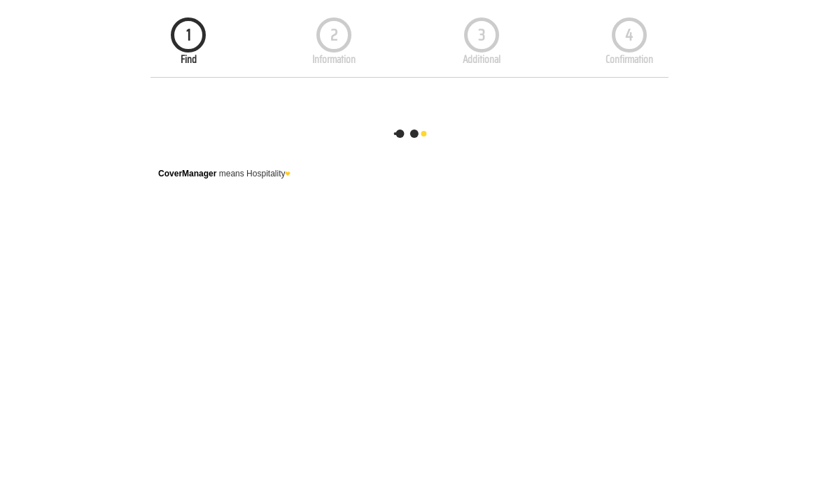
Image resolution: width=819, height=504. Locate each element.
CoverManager (187, 174)
